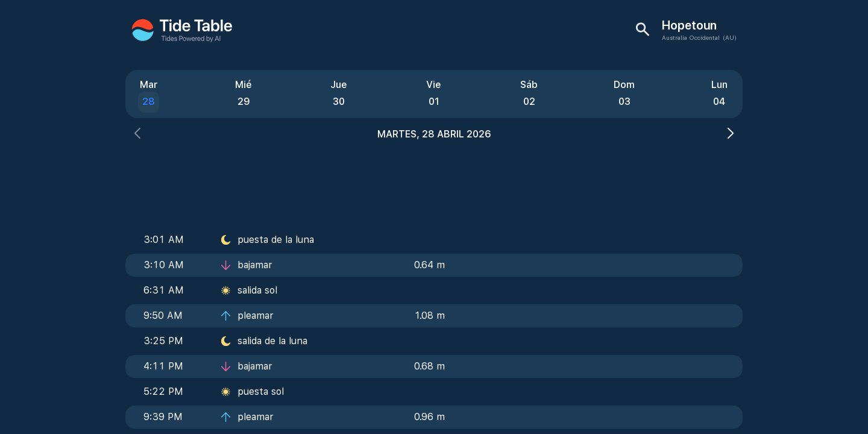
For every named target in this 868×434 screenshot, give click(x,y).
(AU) (730, 37)
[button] (137, 135)
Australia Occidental (691, 37)
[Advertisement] (434, 181)
